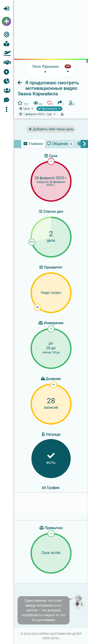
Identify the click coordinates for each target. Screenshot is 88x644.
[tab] (33, 144)
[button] (7, 109)
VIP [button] (68, 66)
